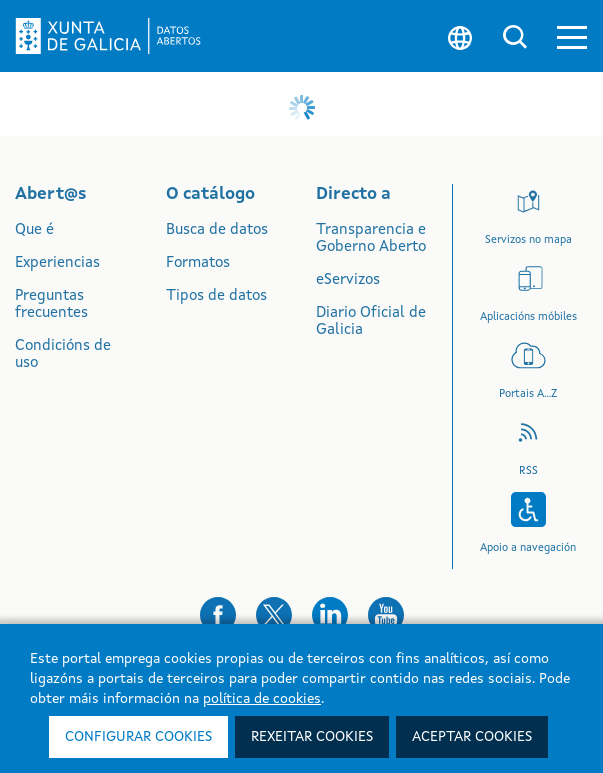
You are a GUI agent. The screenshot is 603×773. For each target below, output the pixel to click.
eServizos (348, 280)
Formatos (198, 263)
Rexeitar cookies (312, 737)
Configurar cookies (138, 737)
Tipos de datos (216, 296)
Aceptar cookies (472, 737)
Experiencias (57, 263)
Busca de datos (217, 230)
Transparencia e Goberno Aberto (371, 239)
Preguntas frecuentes (51, 305)
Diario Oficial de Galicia (371, 322)
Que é (34, 230)
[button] (572, 36)
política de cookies (262, 699)
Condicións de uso (63, 355)
